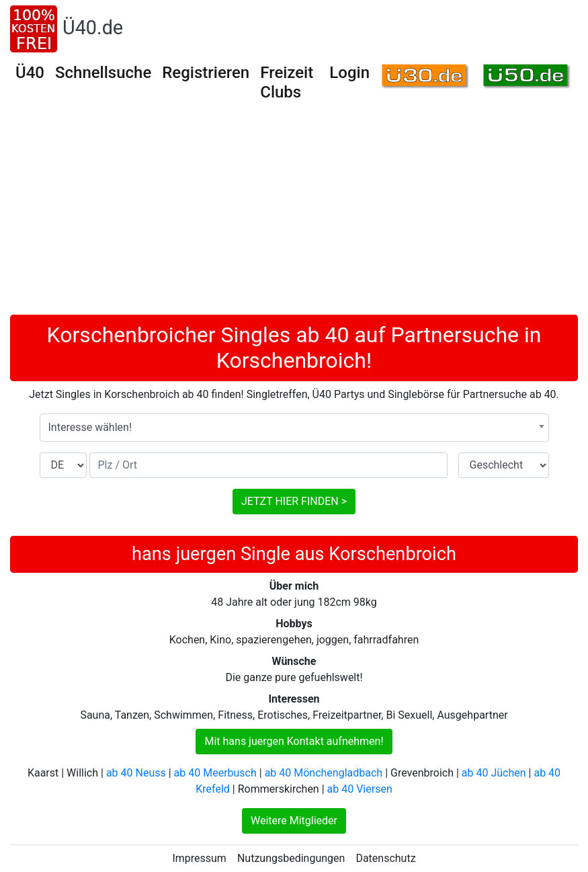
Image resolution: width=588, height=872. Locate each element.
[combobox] (294, 428)
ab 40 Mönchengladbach (324, 773)
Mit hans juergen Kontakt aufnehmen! (294, 741)
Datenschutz (385, 858)
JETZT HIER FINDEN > (294, 501)
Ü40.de (93, 28)
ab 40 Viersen (360, 789)
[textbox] (294, 428)
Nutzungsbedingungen (291, 858)
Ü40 (30, 73)
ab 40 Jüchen (494, 773)
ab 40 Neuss (136, 773)
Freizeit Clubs (287, 82)
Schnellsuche (103, 73)
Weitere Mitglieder (294, 821)
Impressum (199, 858)
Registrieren (206, 73)
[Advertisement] (294, 214)
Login (349, 73)
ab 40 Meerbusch (215, 773)
